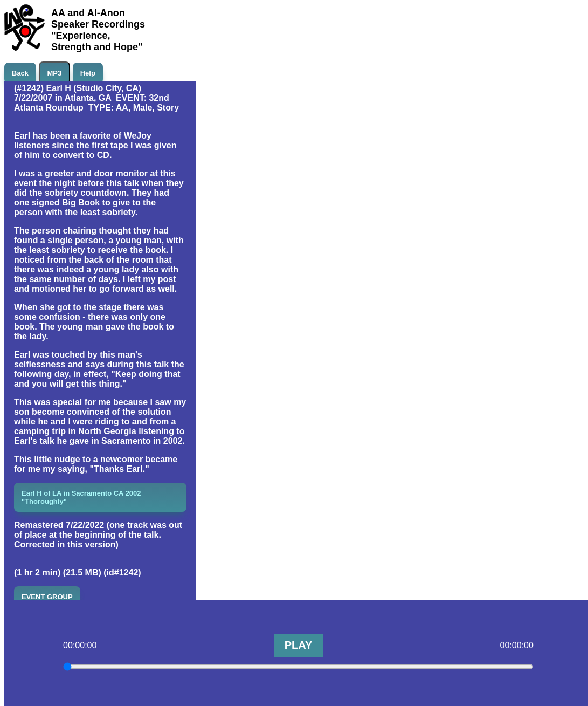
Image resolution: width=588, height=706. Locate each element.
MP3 (55, 73)
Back (20, 73)
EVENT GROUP (47, 597)
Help (88, 73)
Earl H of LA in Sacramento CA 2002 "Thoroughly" (81, 497)
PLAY (299, 645)
